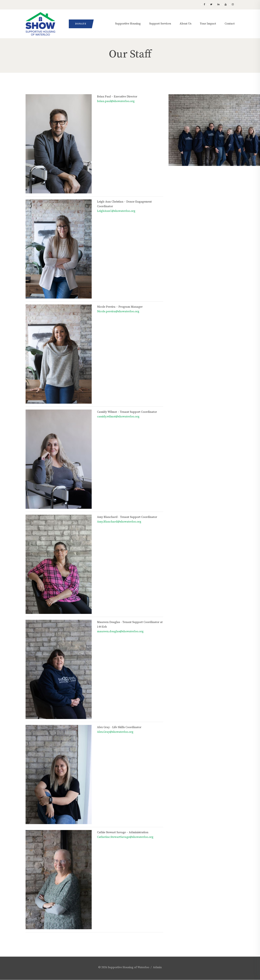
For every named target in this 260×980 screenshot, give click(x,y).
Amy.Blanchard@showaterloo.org (119, 522)
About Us (185, 24)
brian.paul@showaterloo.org (116, 101)
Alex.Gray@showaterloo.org (115, 732)
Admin (157, 967)
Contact (230, 24)
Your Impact (208, 24)
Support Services (160, 24)
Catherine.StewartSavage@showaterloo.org (125, 837)
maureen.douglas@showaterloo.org (120, 631)
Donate (81, 24)
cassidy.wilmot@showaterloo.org (118, 417)
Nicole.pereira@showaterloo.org (118, 311)
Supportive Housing (128, 24)
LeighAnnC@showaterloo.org (116, 211)
